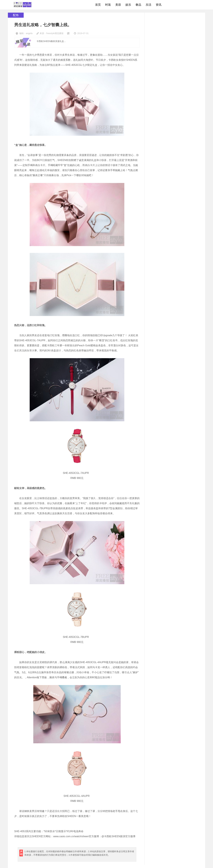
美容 (118, 5)
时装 (108, 5)
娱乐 (128, 5)
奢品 (138, 5)
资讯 (159, 5)
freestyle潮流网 (23, 5)
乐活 (148, 5)
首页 (98, 5)
